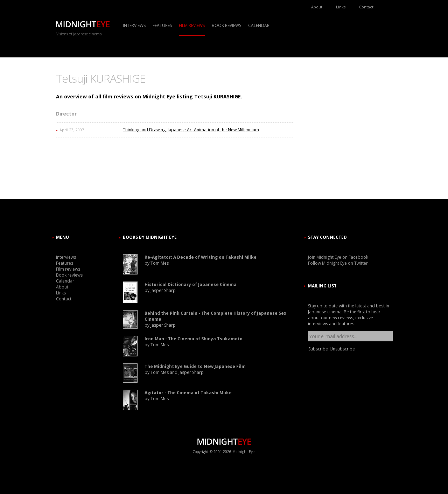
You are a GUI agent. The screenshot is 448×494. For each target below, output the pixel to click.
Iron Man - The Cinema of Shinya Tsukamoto (194, 339)
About (317, 7)
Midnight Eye (243, 452)
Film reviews (192, 25)
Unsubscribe (342, 349)
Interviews (134, 25)
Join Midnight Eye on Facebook (338, 257)
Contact (366, 7)
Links (341, 7)
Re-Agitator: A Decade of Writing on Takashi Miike (201, 257)
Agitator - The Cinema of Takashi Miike (188, 393)
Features (162, 25)
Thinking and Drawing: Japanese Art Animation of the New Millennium (191, 130)
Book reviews (226, 25)
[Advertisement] (329, 135)
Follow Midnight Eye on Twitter (338, 263)
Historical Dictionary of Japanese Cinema (191, 284)
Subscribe (318, 349)
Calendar (259, 25)
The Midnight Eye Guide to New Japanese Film (195, 366)
